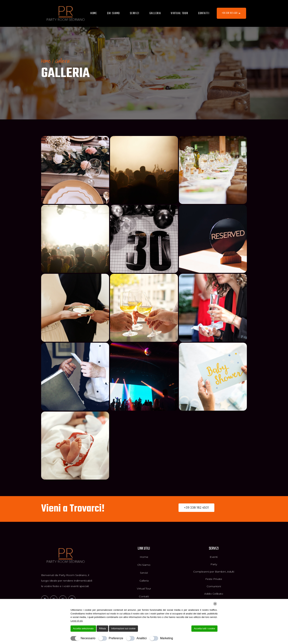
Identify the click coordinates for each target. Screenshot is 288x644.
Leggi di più (77, 621)
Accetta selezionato (83, 628)
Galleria (155, 13)
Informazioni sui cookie (123, 628)
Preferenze (116, 638)
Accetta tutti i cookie (204, 628)
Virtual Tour (179, 13)
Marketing (166, 638)
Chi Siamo (113, 13)
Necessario (88, 638)
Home (94, 13)
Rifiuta (102, 628)
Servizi (135, 13)
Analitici (142, 638)
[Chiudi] (215, 604)
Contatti (204, 13)
